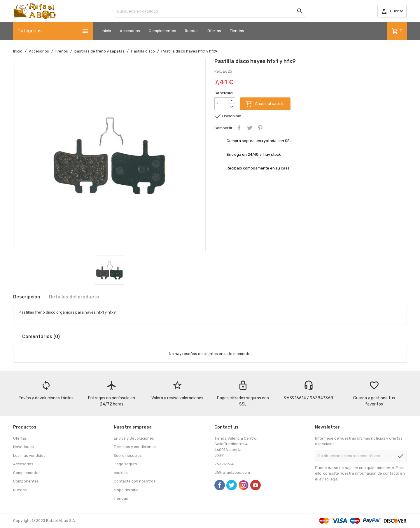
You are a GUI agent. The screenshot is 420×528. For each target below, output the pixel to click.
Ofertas (214, 31)
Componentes (26, 481)
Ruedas (192, 31)
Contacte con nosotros (135, 481)
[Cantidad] (221, 104)
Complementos (162, 31)
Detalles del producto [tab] (74, 297)
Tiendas (237, 31)
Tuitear (250, 128)
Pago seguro (125, 464)
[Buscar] (210, 11)
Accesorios (130, 31)
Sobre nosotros (128, 456)
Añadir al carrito (265, 104)
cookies (121, 473)
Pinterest (260, 128)
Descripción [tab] (27, 297)
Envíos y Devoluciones (134, 438)
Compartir (239, 128)
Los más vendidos (29, 456)
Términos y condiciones (135, 447)
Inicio (106, 31)
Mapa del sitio (126, 490)
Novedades (23, 447)
